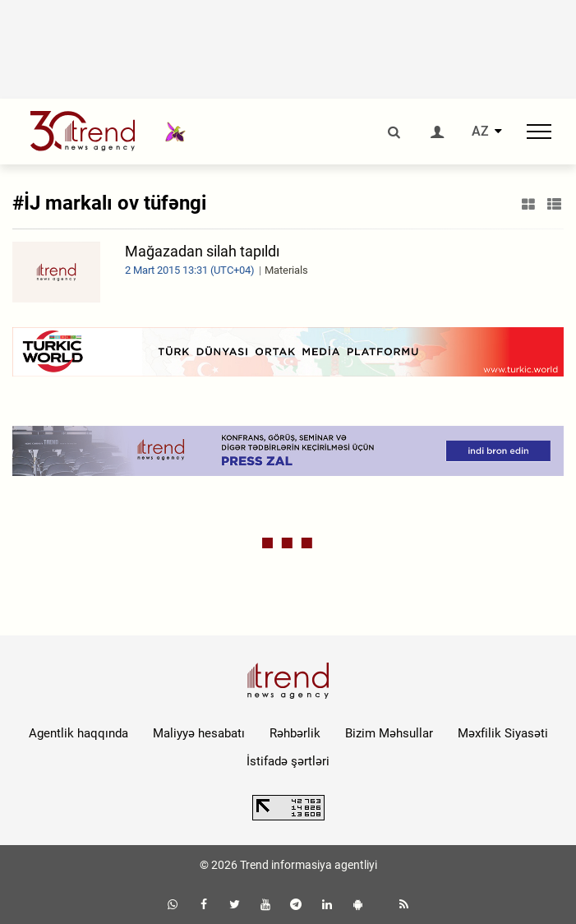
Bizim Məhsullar (389, 733)
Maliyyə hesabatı (199, 733)
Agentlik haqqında (78, 733)
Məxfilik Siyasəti (503, 733)
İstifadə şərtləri (288, 761)
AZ (480, 132)
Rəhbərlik (295, 733)
